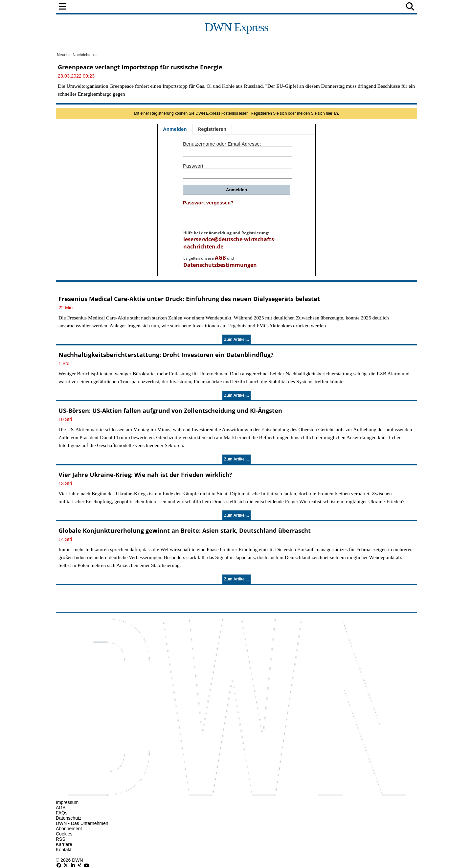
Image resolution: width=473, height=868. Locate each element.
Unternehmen (221, 7)
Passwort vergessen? (208, 203)
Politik (112, 7)
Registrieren (212, 129)
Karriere (64, 844)
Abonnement (69, 829)
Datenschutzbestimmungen (220, 265)
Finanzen (143, 7)
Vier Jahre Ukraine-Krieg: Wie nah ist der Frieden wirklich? (145, 475)
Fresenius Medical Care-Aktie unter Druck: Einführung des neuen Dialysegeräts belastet (189, 299)
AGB (220, 258)
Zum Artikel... (236, 340)
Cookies (64, 834)
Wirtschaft (179, 7)
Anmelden (175, 129)
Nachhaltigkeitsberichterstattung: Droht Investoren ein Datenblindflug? (166, 355)
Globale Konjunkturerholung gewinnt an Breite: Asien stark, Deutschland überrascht (185, 530)
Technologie (265, 7)
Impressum (67, 802)
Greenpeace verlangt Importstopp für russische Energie (140, 67)
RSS (61, 839)
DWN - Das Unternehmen (82, 823)
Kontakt (64, 850)
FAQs (62, 813)
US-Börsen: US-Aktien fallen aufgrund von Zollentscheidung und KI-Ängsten (170, 411)
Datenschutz (69, 818)
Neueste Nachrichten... (76, 55)
